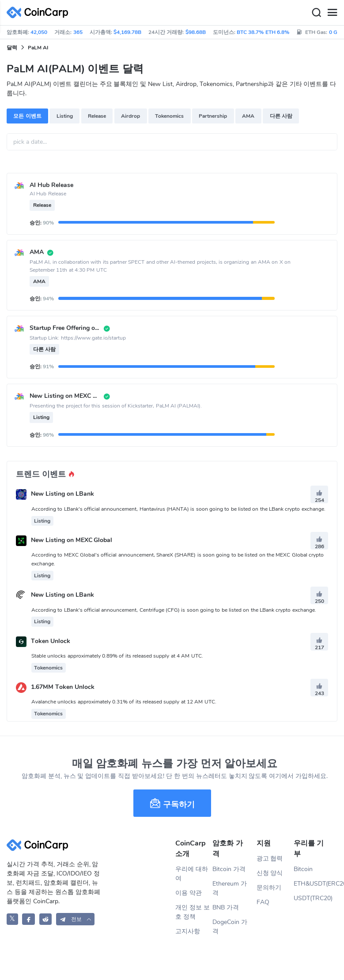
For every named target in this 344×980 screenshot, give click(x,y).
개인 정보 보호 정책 (193, 912)
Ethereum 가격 (230, 888)
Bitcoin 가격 (229, 869)
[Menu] (332, 13)
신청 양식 (270, 873)
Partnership (213, 116)
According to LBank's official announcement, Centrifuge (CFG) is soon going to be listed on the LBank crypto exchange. (174, 610)
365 (78, 32)
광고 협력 (270, 858)
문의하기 (269, 888)
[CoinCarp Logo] (40, 13)
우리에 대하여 (192, 874)
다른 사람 (281, 116)
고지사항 (188, 931)
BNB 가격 (226, 907)
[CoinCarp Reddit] (46, 919)
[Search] (316, 13)
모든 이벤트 (27, 116)
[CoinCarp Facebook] (28, 919)
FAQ (263, 902)
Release (97, 116)
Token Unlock (51, 641)
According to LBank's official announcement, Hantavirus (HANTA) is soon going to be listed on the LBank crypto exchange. (178, 509)
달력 (12, 48)
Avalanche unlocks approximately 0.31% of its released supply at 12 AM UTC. (124, 702)
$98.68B (196, 32)
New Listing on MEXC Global (72, 540)
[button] (76, 919)
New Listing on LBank (62, 494)
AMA (248, 116)
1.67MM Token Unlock (63, 687)
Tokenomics (169, 116)
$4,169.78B (127, 32)
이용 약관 (189, 893)
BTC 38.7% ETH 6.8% (263, 32)
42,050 (39, 32)
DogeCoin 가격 (230, 927)
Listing (65, 116)
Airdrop (130, 116)
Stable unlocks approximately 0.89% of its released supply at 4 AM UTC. (117, 656)
